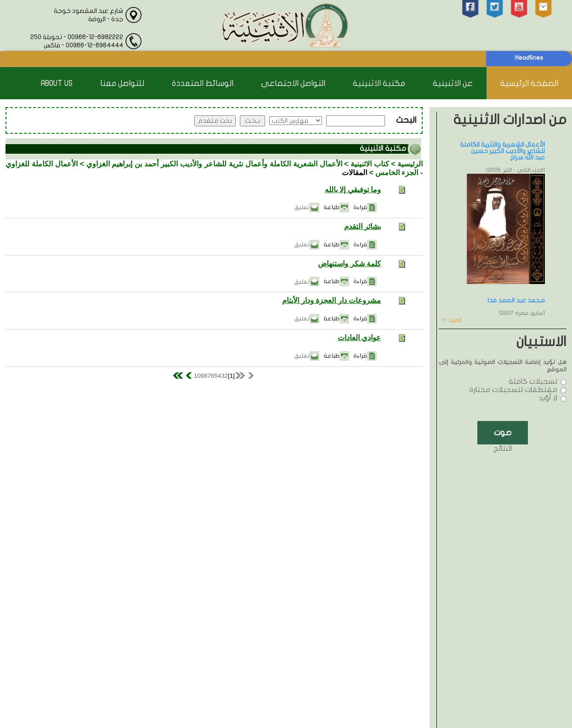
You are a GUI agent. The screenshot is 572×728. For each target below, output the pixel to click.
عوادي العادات (359, 338)
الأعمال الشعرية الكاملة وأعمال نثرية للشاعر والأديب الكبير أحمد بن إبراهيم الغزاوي (214, 164)
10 (197, 376)
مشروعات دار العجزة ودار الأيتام (331, 300)
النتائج (503, 449)
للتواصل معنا (122, 83)
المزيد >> (452, 320)
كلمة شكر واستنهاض (349, 264)
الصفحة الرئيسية (529, 83)
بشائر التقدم (362, 226)
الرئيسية (410, 164)
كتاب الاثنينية (370, 164)
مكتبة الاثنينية (379, 83)
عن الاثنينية (453, 83)
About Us (57, 83)
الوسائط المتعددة (203, 83)
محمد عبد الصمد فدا (516, 300)
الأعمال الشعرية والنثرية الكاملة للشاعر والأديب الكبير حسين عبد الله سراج (502, 151)
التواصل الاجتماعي (293, 83)
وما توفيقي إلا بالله (353, 190)
